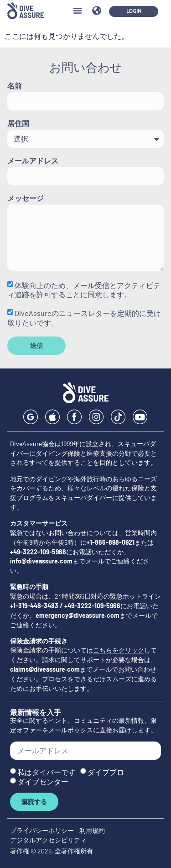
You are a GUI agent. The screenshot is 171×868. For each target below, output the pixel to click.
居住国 (18, 124)
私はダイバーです (47, 772)
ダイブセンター (43, 781)
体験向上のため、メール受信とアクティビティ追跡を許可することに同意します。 (84, 289)
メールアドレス (33, 161)
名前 (15, 86)
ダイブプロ (106, 772)
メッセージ (26, 198)
